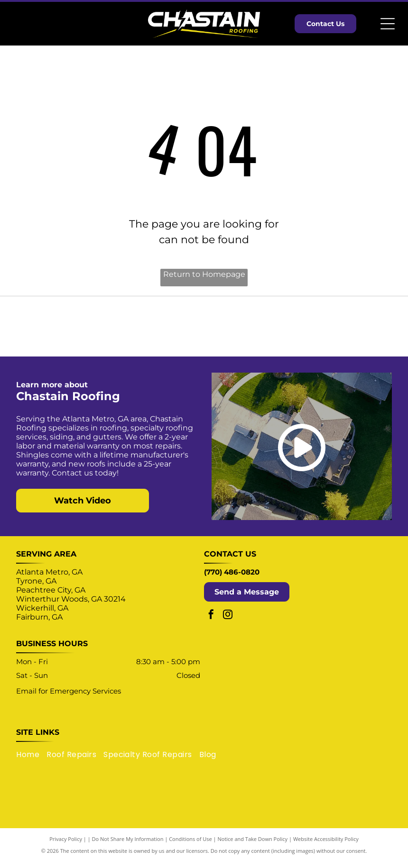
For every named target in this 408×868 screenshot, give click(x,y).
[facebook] (211, 622)
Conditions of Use (190, 845)
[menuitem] (31, 761)
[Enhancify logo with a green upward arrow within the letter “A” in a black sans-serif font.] (351, 330)
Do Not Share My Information (128, 845)
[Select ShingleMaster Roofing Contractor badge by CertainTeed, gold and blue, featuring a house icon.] (57, 330)
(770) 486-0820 (232, 579)
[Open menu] (388, 24)
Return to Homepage (204, 274)
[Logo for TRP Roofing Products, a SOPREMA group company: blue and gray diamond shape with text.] (253, 330)
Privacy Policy (66, 845)
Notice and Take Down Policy (253, 845)
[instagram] (228, 622)
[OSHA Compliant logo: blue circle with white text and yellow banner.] (155, 330)
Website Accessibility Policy (326, 845)
